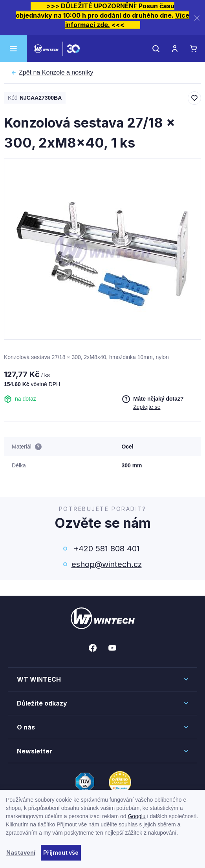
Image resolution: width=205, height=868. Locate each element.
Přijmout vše (61, 852)
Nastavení (21, 852)
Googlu (136, 816)
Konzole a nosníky (56, 73)
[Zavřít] (197, 18)
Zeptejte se (147, 407)
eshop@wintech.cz (107, 564)
